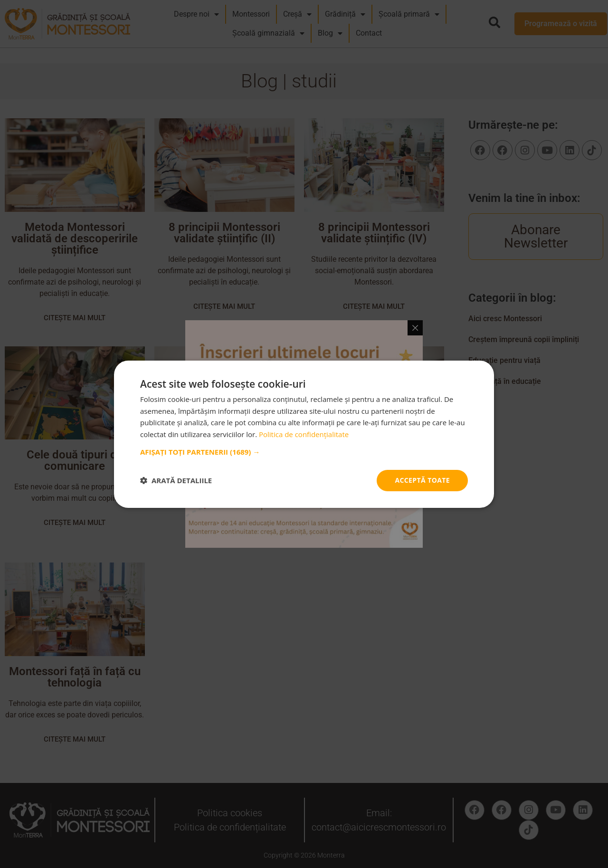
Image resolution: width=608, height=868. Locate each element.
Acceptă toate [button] (422, 480)
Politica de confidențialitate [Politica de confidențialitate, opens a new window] (304, 434)
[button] (304, 452)
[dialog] (304, 434)
